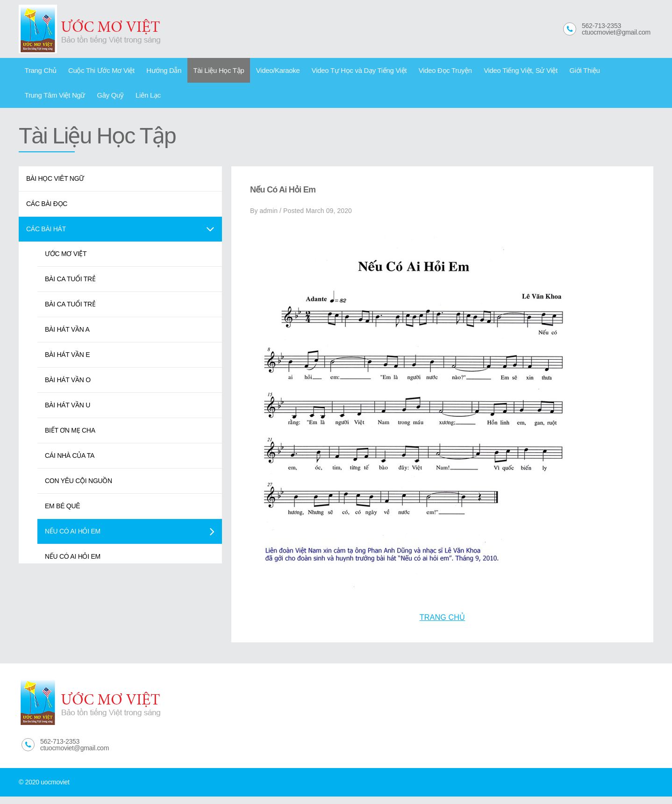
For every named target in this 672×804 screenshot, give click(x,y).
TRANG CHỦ (443, 625)
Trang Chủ (38, 72)
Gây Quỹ (36, 100)
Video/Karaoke (255, 72)
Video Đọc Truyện (409, 72)
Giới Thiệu (537, 72)
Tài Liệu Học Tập (201, 72)
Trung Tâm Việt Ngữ (590, 72)
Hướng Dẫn (151, 72)
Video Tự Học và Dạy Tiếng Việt (330, 72)
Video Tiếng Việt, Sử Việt (478, 72)
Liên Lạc (69, 100)
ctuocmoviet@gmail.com (616, 32)
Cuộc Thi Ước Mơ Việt (94, 72)
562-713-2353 (601, 26)
